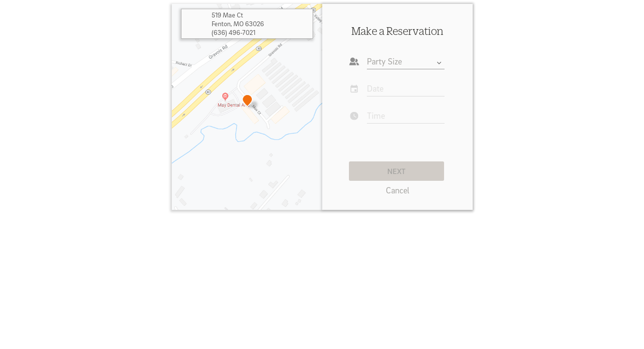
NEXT (396, 171)
